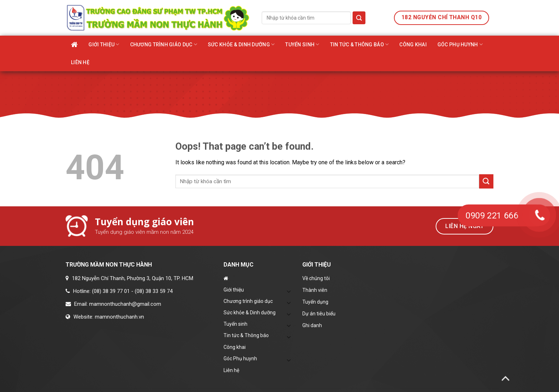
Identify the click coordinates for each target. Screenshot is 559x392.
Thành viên (315, 290)
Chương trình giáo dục (164, 44)
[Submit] (359, 18)
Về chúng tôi (316, 278)
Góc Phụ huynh (460, 44)
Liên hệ (80, 62)
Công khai (413, 45)
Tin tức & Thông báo (360, 44)
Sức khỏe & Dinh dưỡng (241, 44)
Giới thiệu (104, 44)
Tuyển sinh (302, 44)
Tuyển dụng (315, 302)
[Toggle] (289, 291)
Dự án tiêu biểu (319, 314)
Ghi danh (312, 325)
